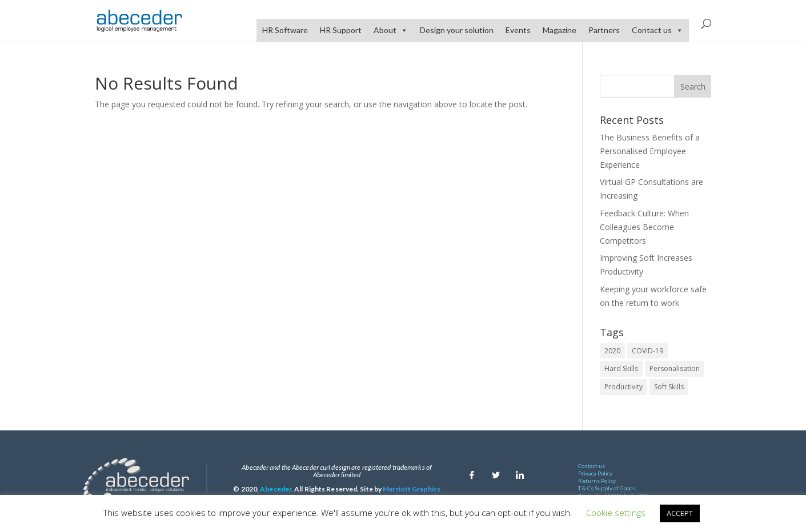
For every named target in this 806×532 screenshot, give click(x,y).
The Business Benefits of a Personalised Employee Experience (650, 151)
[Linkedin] (520, 472)
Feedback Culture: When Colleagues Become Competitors (644, 227)
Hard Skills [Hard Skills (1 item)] (621, 368)
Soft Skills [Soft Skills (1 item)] (669, 387)
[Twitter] (496, 472)
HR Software (285, 30)
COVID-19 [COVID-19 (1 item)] (647, 351)
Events (518, 30)
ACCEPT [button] (680, 513)
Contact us (657, 30)
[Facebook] (472, 472)
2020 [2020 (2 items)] (612, 351)
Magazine (560, 30)
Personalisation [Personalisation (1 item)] (675, 368)
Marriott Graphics (412, 489)
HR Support (341, 30)
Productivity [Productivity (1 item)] (623, 387)
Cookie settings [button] (616, 513)
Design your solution (457, 30)
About (391, 30)
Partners (604, 30)
